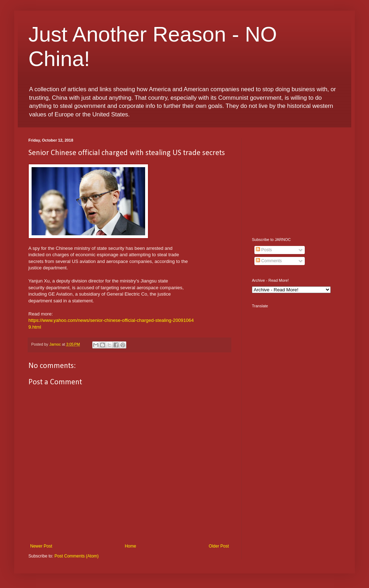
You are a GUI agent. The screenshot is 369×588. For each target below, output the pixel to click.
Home (131, 546)
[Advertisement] (296, 182)
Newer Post (41, 546)
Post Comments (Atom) (76, 556)
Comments (269, 261)
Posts (264, 250)
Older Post (219, 546)
